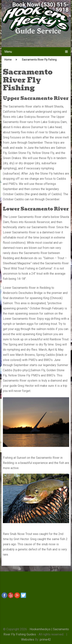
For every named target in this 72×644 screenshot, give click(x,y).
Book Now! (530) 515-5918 (41, 7)
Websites (28, 640)
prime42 (45, 640)
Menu (8, 52)
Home (8, 60)
